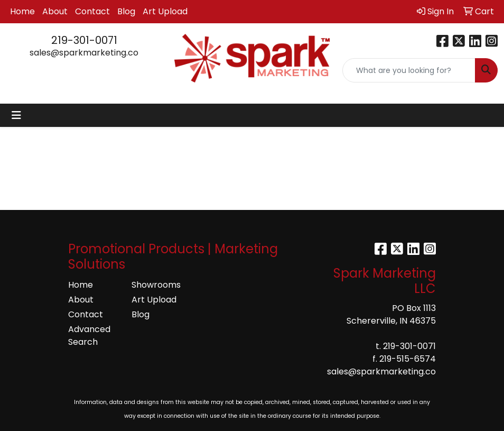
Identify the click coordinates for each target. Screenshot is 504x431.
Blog (126, 11)
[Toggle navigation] (16, 115)
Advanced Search (89, 336)
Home (22, 11)
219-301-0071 (84, 40)
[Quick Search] (409, 70)
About (55, 11)
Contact (92, 11)
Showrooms (156, 285)
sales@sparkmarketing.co (84, 53)
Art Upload (165, 11)
